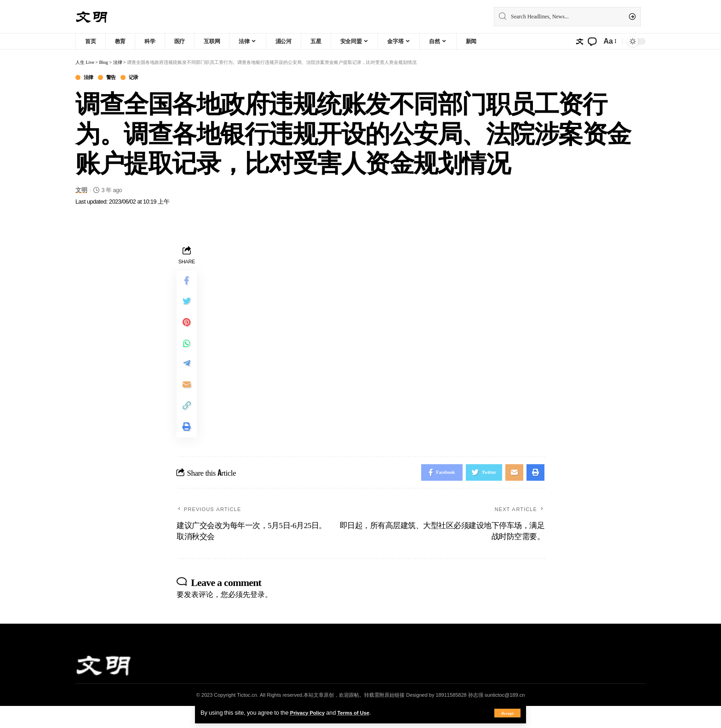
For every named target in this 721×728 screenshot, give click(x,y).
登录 (257, 616)
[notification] (592, 41)
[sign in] (579, 41)
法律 (90, 78)
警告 (116, 78)
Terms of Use (360, 712)
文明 (81, 191)
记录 (141, 78)
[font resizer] (609, 41)
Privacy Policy (310, 712)
